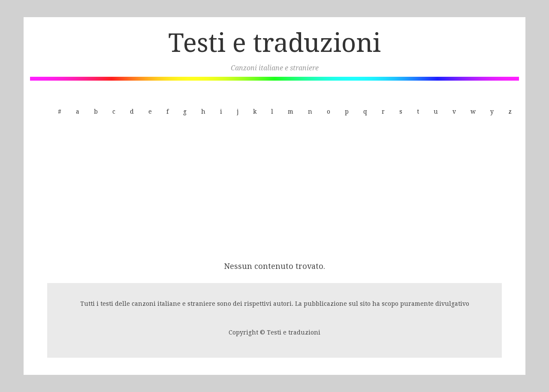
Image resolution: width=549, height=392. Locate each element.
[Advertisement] (274, 190)
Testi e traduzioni (274, 43)
